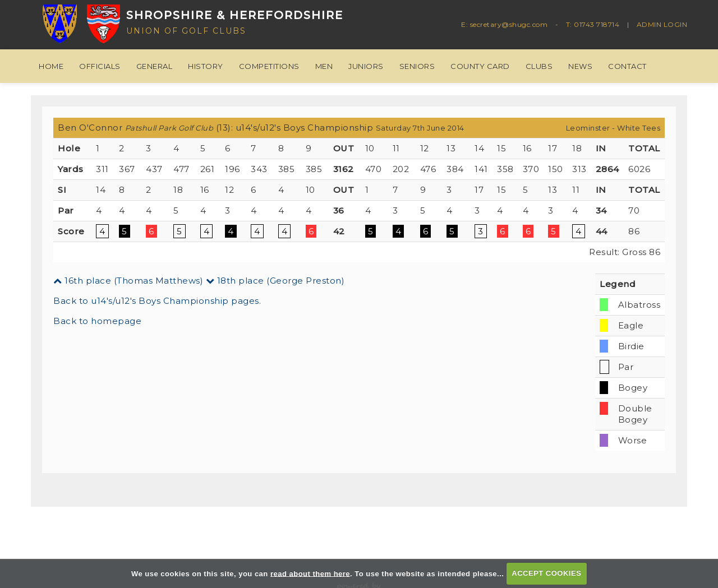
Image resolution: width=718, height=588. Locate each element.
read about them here (310, 573)
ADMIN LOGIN (662, 24)
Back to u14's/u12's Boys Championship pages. (157, 301)
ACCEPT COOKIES (546, 573)
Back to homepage (97, 321)
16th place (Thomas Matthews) (128, 281)
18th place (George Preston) (275, 281)
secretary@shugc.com (509, 24)
